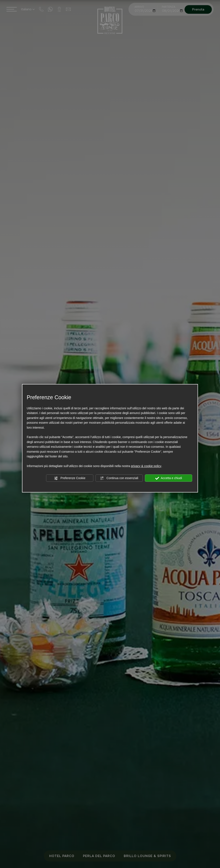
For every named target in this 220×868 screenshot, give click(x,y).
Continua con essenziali (119, 478)
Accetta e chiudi (169, 478)
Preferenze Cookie (70, 478)
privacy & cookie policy (146, 466)
